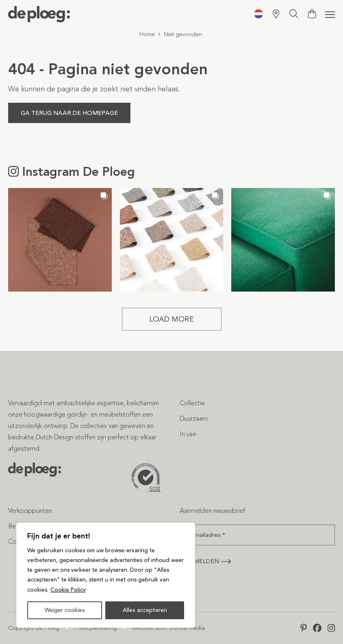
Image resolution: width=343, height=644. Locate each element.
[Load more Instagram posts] (172, 319)
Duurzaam (194, 418)
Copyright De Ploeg (34, 628)
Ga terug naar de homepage (69, 113)
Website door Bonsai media (168, 628)
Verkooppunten (30, 511)
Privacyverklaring (96, 628)
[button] (60, 240)
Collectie (192, 403)
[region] (106, 575)
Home (147, 34)
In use (188, 434)
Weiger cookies (65, 610)
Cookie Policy (68, 590)
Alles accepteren (145, 610)
